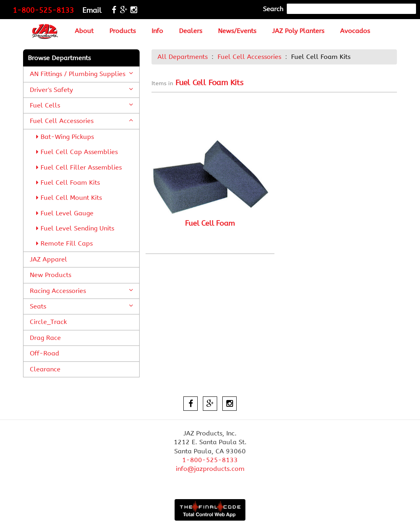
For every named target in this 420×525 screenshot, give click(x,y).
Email (92, 10)
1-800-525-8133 (43, 10)
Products (122, 31)
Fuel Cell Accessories (81, 121)
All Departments (183, 57)
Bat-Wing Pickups (65, 137)
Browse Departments (59, 58)
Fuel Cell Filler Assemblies (79, 167)
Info (157, 31)
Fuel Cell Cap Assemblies (77, 152)
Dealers (191, 31)
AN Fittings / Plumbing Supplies (81, 74)
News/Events (237, 31)
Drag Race (45, 338)
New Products (51, 275)
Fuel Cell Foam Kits (68, 182)
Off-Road (45, 353)
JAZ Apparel (49, 259)
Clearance (45, 369)
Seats (81, 306)
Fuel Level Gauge (65, 213)
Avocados (355, 31)
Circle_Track (48, 322)
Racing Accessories (81, 291)
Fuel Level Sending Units (75, 228)
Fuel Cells (81, 105)
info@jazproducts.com (210, 469)
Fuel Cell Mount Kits (69, 198)
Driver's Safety (81, 90)
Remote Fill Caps (64, 243)
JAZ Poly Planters (298, 31)
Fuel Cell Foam (210, 223)
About (84, 31)
